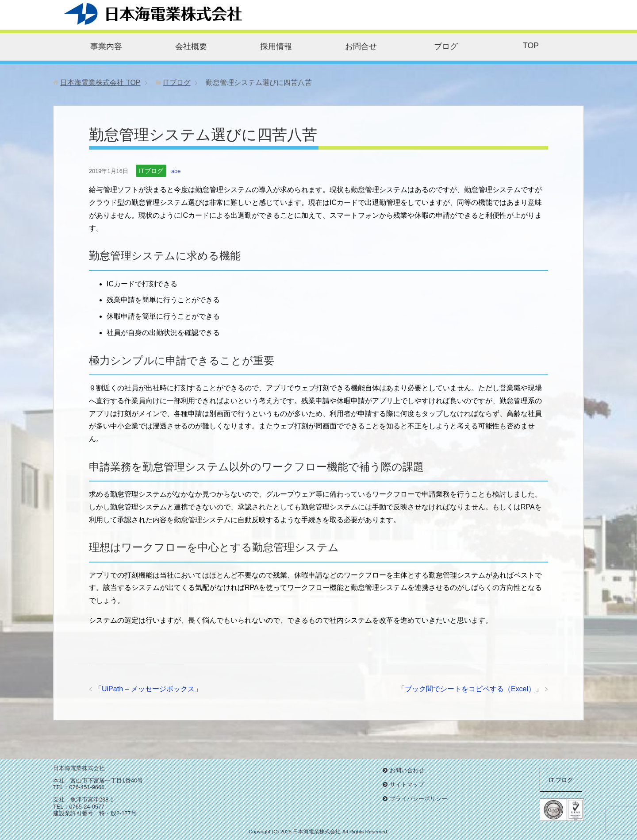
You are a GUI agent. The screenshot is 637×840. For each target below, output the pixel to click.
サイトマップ (407, 784)
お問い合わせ (407, 770)
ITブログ (151, 171)
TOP (531, 46)
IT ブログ (561, 780)
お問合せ (361, 46)
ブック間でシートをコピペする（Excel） (470, 689)
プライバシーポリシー (418, 799)
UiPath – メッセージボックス (148, 689)
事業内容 (106, 46)
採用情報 (276, 46)
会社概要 (191, 46)
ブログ (446, 46)
